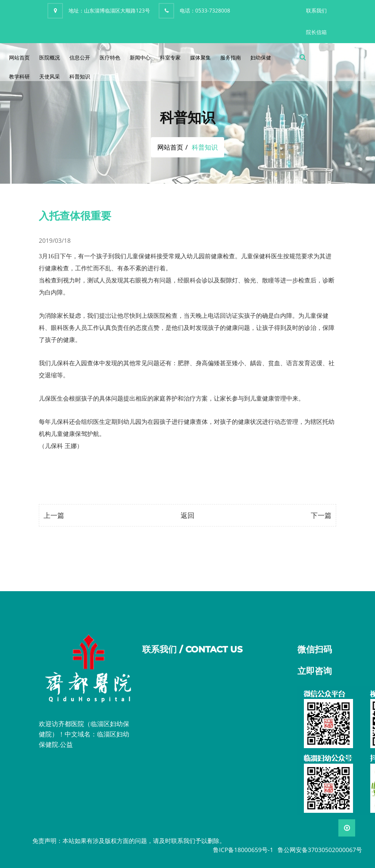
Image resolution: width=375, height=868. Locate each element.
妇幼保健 (261, 58)
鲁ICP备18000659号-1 (243, 850)
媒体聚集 (200, 58)
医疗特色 (110, 58)
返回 (187, 515)
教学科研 (19, 77)
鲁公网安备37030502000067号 (320, 850)
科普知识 (80, 77)
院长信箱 (316, 32)
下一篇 (321, 515)
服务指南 (231, 58)
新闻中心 (140, 58)
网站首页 (19, 58)
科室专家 (170, 58)
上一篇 (54, 515)
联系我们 (316, 11)
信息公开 (80, 58)
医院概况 (50, 58)
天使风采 (50, 77)
